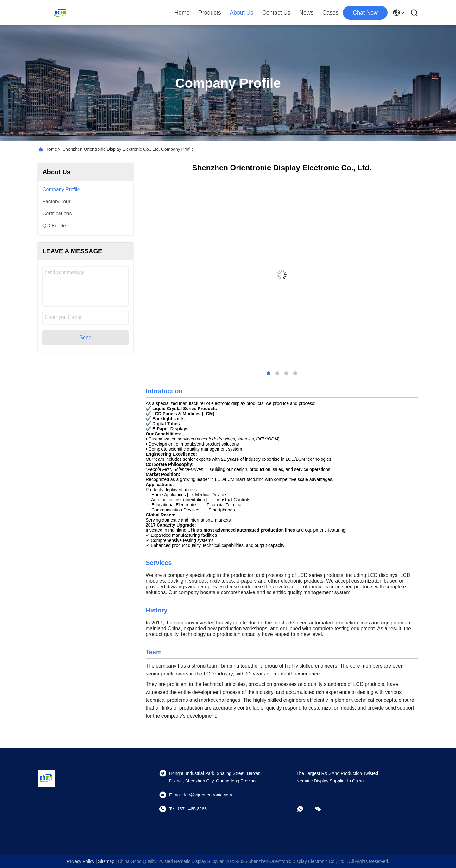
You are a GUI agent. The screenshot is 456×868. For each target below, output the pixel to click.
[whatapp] (305, 809)
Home (182, 13)
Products (210, 13)
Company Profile (61, 190)
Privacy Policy (81, 861)
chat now (365, 13)
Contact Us (276, 13)
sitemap (106, 861)
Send (85, 337)
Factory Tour (57, 202)
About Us (242, 13)
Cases (330, 13)
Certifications (57, 214)
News (306, 13)
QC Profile (54, 226)
